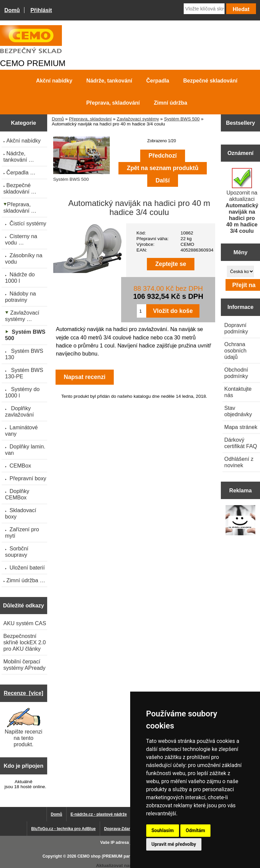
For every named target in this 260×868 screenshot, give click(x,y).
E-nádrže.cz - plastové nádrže (99, 814)
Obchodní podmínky (236, 373)
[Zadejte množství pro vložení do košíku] (142, 311)
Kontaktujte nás (238, 392)
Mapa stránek (241, 427)
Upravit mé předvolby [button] (174, 844)
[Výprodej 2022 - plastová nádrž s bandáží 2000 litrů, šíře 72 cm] (240, 521)
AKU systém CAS (25, 623)
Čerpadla (158, 81)
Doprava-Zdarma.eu (123, 829)
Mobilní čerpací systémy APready (24, 665)
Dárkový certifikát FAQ (241, 443)
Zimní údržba (171, 103)
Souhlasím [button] (163, 830)
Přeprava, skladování (90, 119)
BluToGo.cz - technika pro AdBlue (63, 829)
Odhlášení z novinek (239, 462)
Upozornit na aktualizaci (242, 201)
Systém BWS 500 (182, 119)
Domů (12, 10)
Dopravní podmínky (236, 328)
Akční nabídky (54, 81)
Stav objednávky (238, 411)
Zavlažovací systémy (138, 119)
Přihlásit (41, 10)
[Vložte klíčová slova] (204, 9)
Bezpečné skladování (210, 81)
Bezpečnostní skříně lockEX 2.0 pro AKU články (25, 642)
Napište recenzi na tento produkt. (23, 728)
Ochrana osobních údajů (235, 350)
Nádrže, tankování (109, 81)
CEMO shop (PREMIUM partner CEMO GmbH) (121, 856)
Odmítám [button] (195, 830)
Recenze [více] (23, 693)
